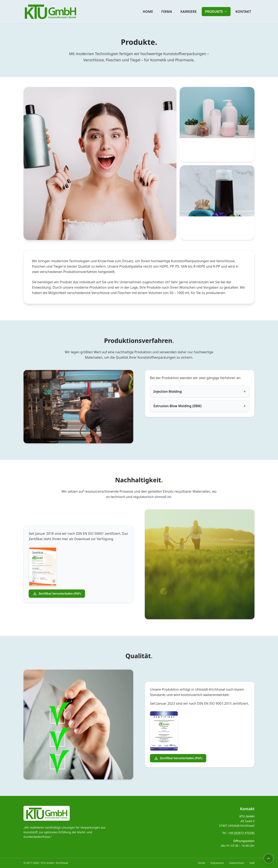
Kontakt (243, 12)
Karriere (189, 12)
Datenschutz (237, 863)
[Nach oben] (269, 859)
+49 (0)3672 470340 (241, 833)
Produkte (216, 12)
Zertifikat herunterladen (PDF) (57, 594)
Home (148, 12)
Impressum (217, 863)
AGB (252, 863)
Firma (167, 12)
